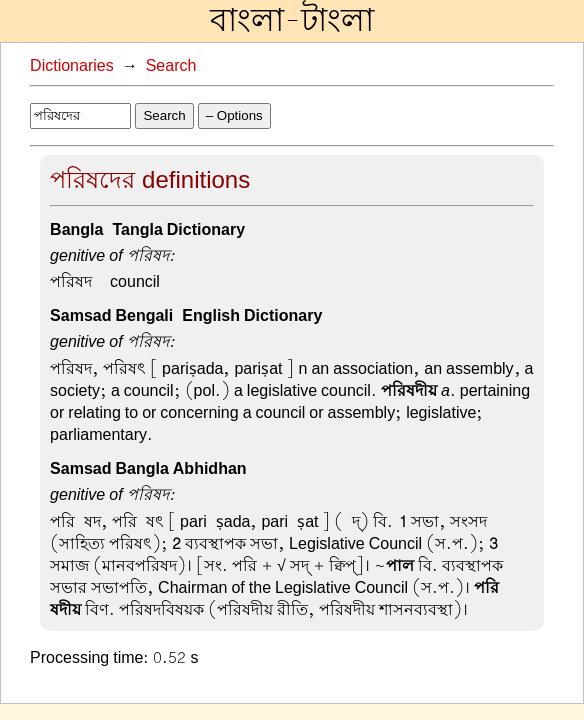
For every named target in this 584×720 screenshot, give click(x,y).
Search (171, 66)
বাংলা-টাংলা (292, 21)
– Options (234, 115)
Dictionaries (72, 66)
